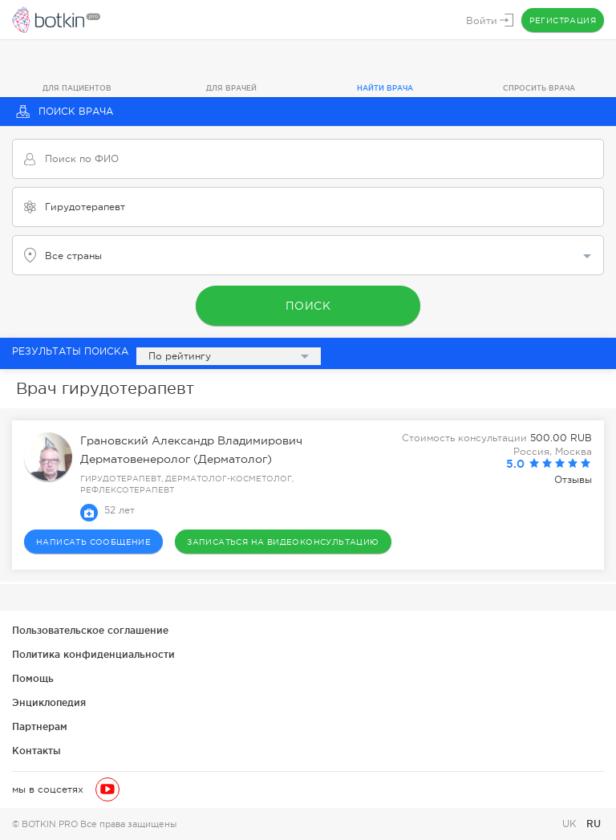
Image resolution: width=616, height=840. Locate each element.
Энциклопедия (49, 702)
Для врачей (231, 88)
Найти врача (385, 88)
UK (571, 824)
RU (594, 824)
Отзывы (573, 480)
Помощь (33, 678)
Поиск (308, 306)
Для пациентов (77, 88)
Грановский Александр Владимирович (191, 440)
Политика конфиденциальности (93, 654)
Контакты (36, 751)
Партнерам (40, 726)
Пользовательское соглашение (90, 630)
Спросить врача (539, 88)
